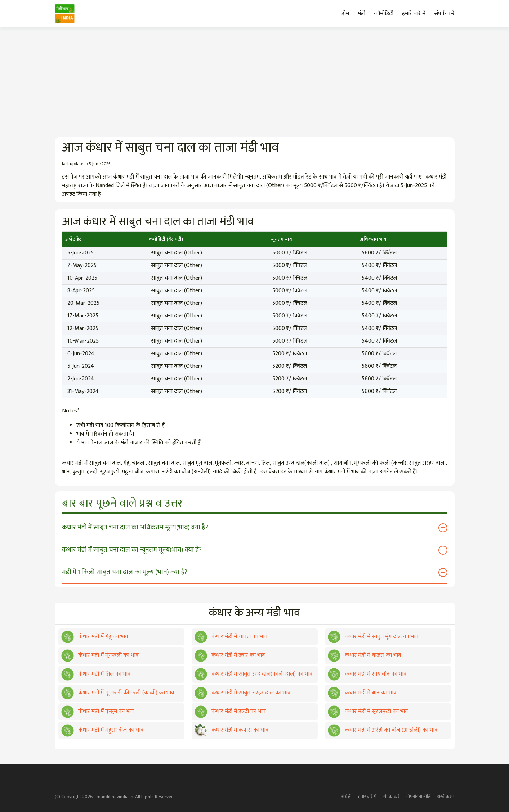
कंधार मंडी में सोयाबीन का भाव (367, 674)
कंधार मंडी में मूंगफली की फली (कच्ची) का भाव (118, 693)
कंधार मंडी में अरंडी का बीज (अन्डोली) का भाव (383, 730)
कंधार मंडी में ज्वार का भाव (230, 655)
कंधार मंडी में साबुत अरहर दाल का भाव (243, 693)
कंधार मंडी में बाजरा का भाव (365, 655)
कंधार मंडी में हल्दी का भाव (230, 711)
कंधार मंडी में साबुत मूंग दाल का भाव (373, 637)
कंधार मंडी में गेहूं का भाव (95, 637)
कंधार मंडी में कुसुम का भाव (98, 711)
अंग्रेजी (346, 797)
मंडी (361, 13)
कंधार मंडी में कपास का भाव (232, 730)
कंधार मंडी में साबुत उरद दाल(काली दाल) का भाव (254, 674)
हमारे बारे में (414, 13)
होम (345, 13)
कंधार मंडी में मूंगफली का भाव (100, 655)
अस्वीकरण (446, 797)
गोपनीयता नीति (418, 797)
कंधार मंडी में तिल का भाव (96, 674)
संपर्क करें (444, 13)
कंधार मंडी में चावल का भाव (231, 637)
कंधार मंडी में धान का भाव (362, 693)
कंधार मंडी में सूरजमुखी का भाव (368, 711)
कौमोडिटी (384, 13)
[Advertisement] (255, 84)
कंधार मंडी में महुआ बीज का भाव (102, 730)
